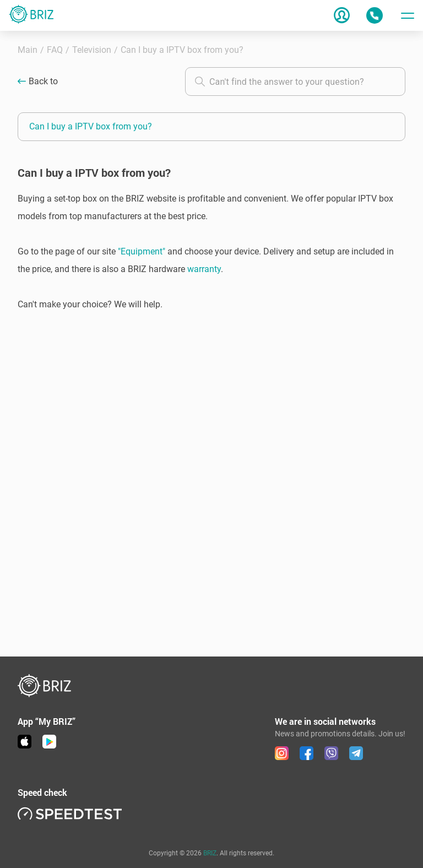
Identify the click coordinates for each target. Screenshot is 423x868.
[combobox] (295, 82)
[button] (211, 252)
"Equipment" (142, 251)
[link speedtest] (70, 813)
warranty (204, 269)
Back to (43, 82)
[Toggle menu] (408, 15)
